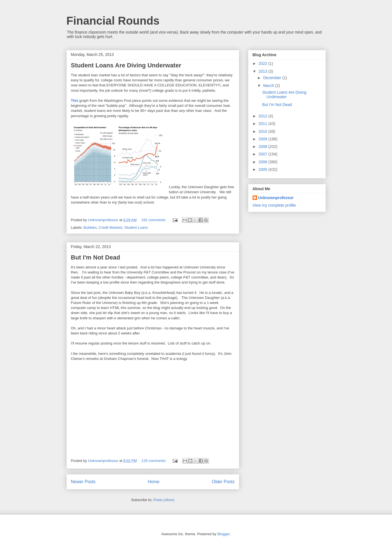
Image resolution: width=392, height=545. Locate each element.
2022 (263, 63)
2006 (263, 162)
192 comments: (154, 220)
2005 (263, 169)
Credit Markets (111, 227)
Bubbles (90, 227)
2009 (263, 139)
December (273, 78)
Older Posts (223, 482)
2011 (263, 124)
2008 (263, 147)
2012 (263, 116)
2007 (263, 154)
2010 (263, 131)
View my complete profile (274, 205)
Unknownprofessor (276, 198)
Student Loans (136, 227)
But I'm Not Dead (96, 257)
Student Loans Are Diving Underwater (126, 65)
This (75, 101)
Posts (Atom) (164, 500)
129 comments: (154, 461)
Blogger (224, 534)
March (269, 86)
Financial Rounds (113, 21)
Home (154, 482)
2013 (263, 71)
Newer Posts (83, 482)
